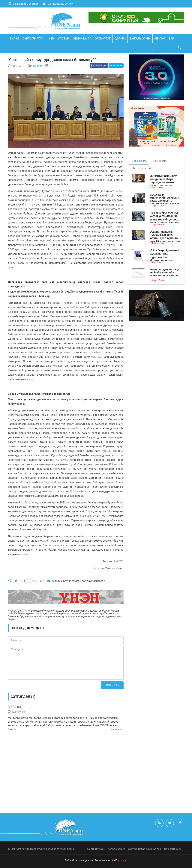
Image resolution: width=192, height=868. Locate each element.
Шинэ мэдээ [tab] (139, 161)
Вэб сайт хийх (173, 849)
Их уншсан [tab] (159, 161)
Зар (171, 39)
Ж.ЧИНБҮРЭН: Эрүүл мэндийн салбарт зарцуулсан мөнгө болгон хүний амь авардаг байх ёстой (164, 179)
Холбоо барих (116, 849)
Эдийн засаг (82, 39)
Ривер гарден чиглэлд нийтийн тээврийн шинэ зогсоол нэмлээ (165, 272)
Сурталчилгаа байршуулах (144, 849)
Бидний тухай (96, 849)
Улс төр (63, 39)
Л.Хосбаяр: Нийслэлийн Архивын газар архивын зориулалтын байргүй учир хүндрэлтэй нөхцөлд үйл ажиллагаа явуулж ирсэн (166, 198)
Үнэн (51, 39)
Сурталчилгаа (33, 39)
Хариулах (117, 729)
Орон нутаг (103, 39)
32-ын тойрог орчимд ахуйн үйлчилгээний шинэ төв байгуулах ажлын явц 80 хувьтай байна (165, 216)
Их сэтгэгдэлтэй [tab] (142, 168)
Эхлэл (14, 39)
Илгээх (112, 685)
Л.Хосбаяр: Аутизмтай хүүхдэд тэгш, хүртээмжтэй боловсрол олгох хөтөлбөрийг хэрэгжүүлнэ (165, 254)
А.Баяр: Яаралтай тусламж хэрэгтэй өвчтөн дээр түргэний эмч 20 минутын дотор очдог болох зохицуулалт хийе (165, 235)
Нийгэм (160, 39)
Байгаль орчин (140, 39)
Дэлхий (120, 39)
